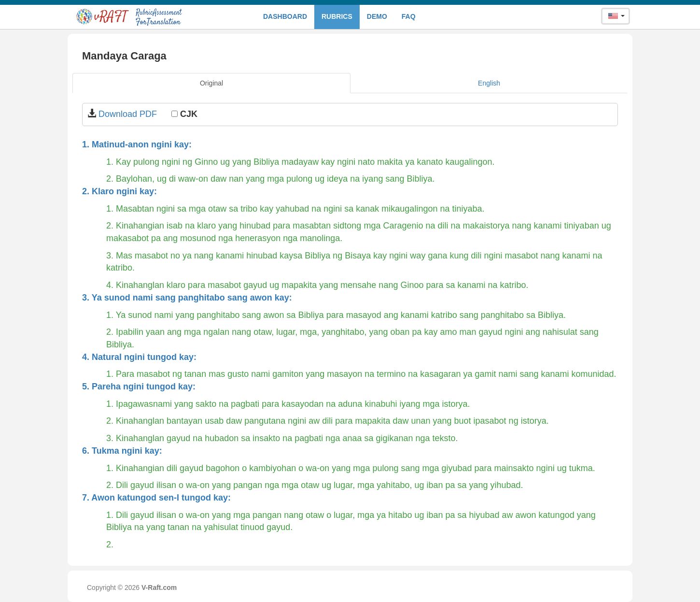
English (489, 83)
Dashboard (285, 16)
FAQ (409, 16)
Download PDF (129, 114)
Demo (377, 16)
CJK (184, 114)
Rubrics (337, 16)
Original (211, 83)
